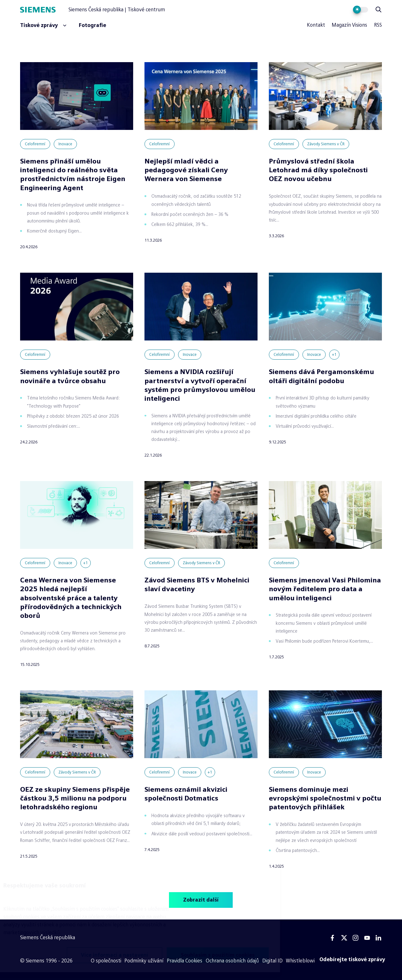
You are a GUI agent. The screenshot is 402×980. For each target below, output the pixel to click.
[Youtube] (367, 938)
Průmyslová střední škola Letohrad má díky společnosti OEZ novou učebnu (318, 170)
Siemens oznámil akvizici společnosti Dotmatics (186, 794)
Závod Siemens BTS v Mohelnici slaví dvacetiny (197, 584)
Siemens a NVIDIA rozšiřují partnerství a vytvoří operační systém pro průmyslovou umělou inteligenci (200, 385)
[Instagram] (356, 938)
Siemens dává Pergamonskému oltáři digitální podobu (321, 376)
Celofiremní (35, 144)
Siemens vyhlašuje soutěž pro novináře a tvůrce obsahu (70, 376)
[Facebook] (333, 938)
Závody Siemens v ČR (326, 144)
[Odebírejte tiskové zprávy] (352, 960)
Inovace (65, 144)
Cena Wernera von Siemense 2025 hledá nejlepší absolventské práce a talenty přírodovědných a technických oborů (71, 598)
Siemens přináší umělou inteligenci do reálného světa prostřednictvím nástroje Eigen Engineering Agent (73, 174)
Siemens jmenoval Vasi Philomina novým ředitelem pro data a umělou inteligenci (325, 589)
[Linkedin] (378, 938)
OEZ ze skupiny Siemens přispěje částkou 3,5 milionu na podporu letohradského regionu (75, 798)
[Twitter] (344, 938)
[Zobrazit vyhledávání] (378, 10)
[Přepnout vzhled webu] (361, 10)
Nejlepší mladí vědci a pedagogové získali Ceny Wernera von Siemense (186, 170)
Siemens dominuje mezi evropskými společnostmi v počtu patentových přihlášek (325, 798)
